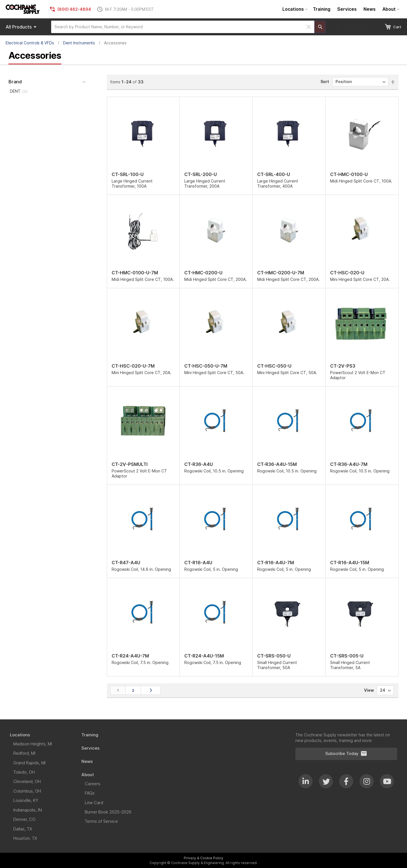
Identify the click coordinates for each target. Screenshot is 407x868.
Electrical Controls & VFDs (30, 43)
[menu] (340, 9)
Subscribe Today (346, 754)
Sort (325, 82)
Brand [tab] (15, 82)
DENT (19, 91)
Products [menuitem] (22, 27)
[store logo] (23, 9)
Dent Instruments (79, 43)
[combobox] (183, 27)
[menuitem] (294, 9)
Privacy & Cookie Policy (203, 858)
